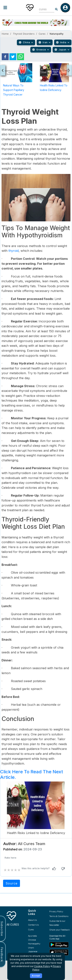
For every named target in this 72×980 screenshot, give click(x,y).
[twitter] (13, 57)
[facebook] (5, 57)
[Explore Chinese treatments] (36, 940)
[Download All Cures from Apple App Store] (60, 952)
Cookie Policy (42, 966)
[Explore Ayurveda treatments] (36, 936)
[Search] (56, 9)
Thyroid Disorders (24, 34)
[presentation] (3, 70)
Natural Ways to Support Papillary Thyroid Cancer (14, 90)
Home (5, 34)
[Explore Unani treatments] (36, 948)
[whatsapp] (21, 57)
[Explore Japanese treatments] (36, 952)
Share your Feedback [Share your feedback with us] (60, 930)
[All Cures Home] (14, 918)
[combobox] (44, 9)
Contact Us (33, 925)
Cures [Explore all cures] (31, 930)
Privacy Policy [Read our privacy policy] (56, 911)
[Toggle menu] (11, 8)
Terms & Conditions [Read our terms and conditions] (59, 916)
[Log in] (65, 8)
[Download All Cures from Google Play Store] (60, 945)
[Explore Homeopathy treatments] (36, 944)
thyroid (14, 251)
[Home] (30, 8)
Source (12, 883)
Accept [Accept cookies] (36, 976)
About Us (32, 920)
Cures (42, 34)
